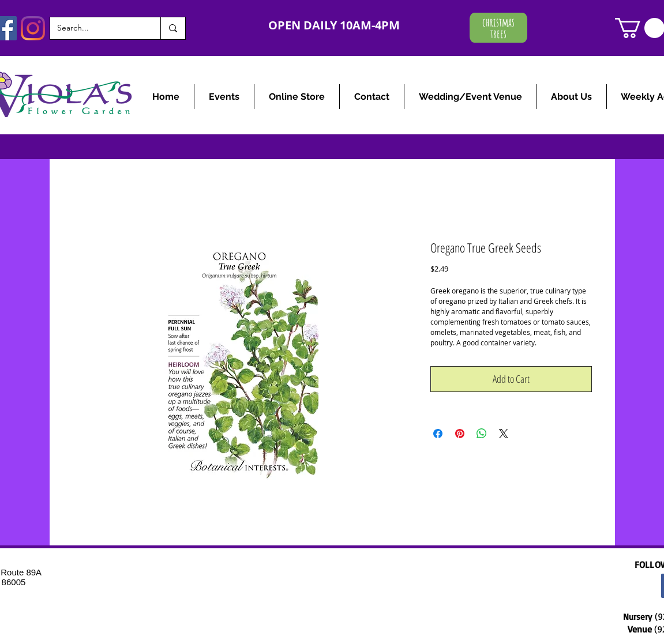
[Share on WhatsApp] (482, 434)
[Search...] (97, 28)
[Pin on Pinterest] (460, 434)
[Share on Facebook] (438, 434)
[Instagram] (33, 28)
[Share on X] (504, 434)
